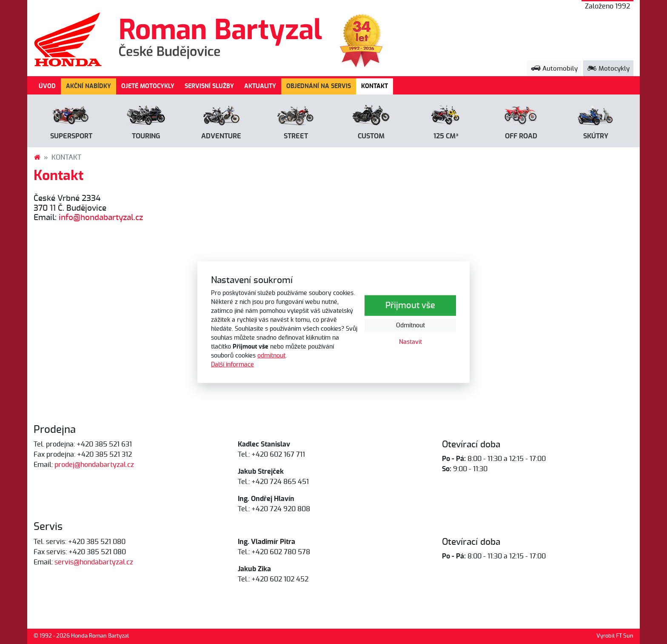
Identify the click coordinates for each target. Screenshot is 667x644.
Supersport (71, 136)
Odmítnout (410, 326)
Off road (521, 136)
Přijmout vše (410, 306)
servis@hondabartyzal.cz (94, 562)
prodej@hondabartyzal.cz (94, 465)
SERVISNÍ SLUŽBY (209, 86)
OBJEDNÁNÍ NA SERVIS (319, 86)
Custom (371, 136)
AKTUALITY (260, 86)
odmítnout (271, 356)
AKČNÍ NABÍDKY (88, 86)
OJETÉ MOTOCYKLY (148, 86)
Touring (146, 136)
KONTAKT (377, 86)
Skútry (596, 136)
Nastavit (410, 342)
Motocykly (608, 69)
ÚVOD (47, 86)
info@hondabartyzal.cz (101, 218)
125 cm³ (446, 136)
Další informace (232, 365)
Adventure (221, 136)
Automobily (554, 69)
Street (296, 136)
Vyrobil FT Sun (615, 636)
